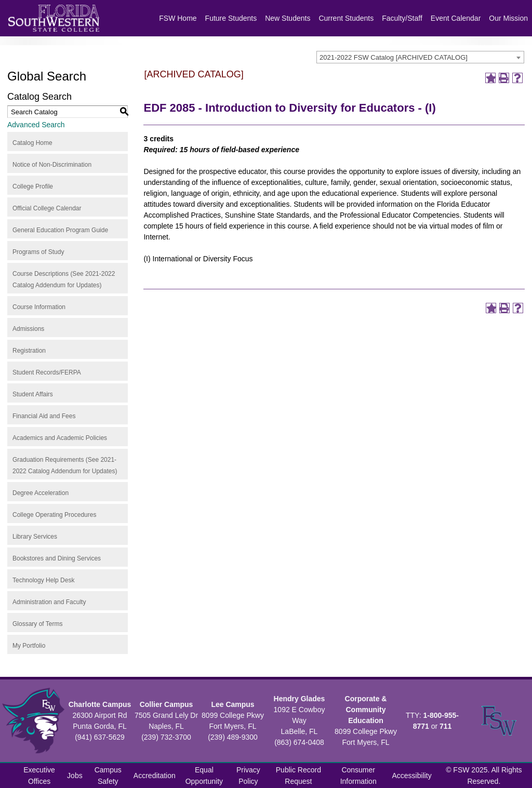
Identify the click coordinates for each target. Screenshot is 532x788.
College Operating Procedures (54, 515)
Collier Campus (167, 704)
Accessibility (412, 776)
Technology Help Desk (43, 580)
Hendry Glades (300, 699)
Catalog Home (32, 143)
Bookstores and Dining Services (57, 558)
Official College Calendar (47, 208)
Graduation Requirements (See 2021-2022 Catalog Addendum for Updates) (65, 465)
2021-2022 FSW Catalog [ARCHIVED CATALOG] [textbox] (394, 57)
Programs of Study (38, 252)
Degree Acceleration (41, 493)
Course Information (39, 307)
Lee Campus (232, 704)
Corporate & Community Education (366, 710)
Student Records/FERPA (47, 372)
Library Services (35, 537)
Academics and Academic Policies (60, 438)
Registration (29, 351)
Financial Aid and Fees (44, 416)
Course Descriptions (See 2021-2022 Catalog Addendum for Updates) (64, 279)
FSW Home (178, 18)
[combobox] (420, 57)
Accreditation (155, 776)
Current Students (346, 18)
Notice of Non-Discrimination (52, 165)
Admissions (28, 329)
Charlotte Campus (100, 704)
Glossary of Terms (37, 624)
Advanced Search (36, 125)
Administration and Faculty (49, 602)
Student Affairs (33, 394)
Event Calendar (456, 18)
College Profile (33, 186)
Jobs (75, 776)
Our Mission (508, 18)
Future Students (231, 18)
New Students (288, 18)
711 (445, 726)
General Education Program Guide (60, 230)
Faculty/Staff (402, 18)
